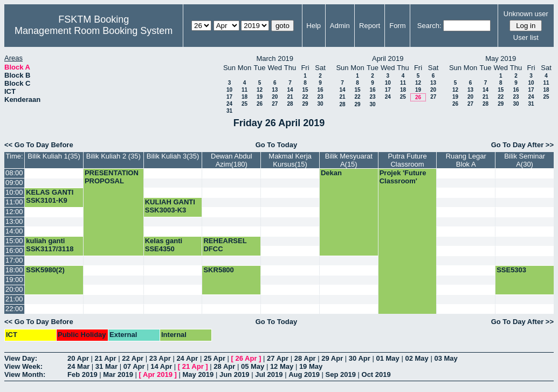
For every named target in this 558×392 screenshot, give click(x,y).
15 (305, 90)
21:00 (14, 299)
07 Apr (134, 366)
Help (314, 26)
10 (229, 90)
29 (305, 104)
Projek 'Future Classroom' (403, 177)
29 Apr (332, 358)
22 (305, 97)
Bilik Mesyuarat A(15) (349, 160)
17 (229, 97)
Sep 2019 (341, 374)
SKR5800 (218, 270)
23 (320, 97)
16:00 (14, 250)
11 (244, 90)
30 (320, 104)
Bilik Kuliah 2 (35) (113, 156)
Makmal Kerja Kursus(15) (290, 160)
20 (275, 97)
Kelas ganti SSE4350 (164, 245)
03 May (446, 358)
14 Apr (161, 366)
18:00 (14, 270)
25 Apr (215, 358)
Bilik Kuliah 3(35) (173, 156)
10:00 (14, 192)
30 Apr (360, 358)
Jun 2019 (235, 374)
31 (229, 111)
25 (244, 104)
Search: (429, 26)
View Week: (23, 366)
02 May (416, 358)
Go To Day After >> (522, 145)
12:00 (14, 212)
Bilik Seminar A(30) (525, 160)
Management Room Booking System (94, 31)
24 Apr (187, 358)
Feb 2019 (82, 374)
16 (320, 90)
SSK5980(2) (45, 270)
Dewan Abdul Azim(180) (232, 160)
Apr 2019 (158, 374)
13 (275, 90)
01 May (387, 358)
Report (370, 26)
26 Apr (246, 358)
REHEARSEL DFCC (225, 245)
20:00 (14, 289)
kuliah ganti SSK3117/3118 (50, 245)
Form (397, 26)
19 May (311, 366)
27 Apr (278, 358)
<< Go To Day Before (39, 145)
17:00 (14, 260)
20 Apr (78, 358)
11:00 (14, 202)
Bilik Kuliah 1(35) (54, 156)
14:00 (14, 231)
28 (290, 104)
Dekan (331, 173)
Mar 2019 (118, 374)
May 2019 (198, 374)
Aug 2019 (304, 374)
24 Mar (78, 366)
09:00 (14, 183)
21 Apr (106, 358)
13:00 (14, 221)
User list (526, 37)
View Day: (21, 358)
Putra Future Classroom (407, 160)
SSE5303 (511, 270)
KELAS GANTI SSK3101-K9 (50, 196)
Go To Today (277, 145)
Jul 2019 (269, 374)
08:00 (14, 173)
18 (244, 97)
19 (260, 97)
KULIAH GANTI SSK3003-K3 (170, 206)
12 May (282, 366)
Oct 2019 (376, 374)
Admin (340, 26)
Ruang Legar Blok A (466, 160)
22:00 (14, 309)
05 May (253, 366)
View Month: (25, 374)
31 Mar (106, 366)
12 (260, 90)
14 (290, 90)
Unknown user (526, 14)
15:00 (14, 241)
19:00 (14, 280)
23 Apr (160, 358)
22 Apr (133, 358)
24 (229, 104)
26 (260, 104)
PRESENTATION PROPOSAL (112, 177)
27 (275, 104)
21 (290, 97)
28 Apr (305, 358)
